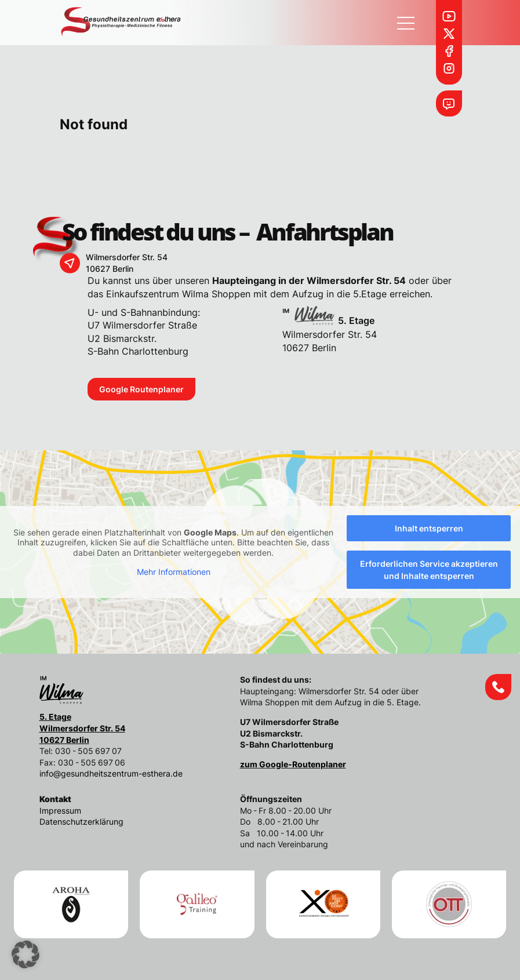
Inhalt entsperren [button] (429, 528)
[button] (26, 955)
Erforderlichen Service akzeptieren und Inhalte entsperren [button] (429, 570)
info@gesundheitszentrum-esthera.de (111, 773)
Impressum (60, 810)
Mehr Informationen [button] (174, 572)
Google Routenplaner (141, 389)
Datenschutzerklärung (81, 821)
